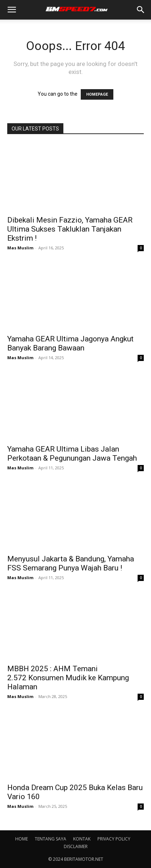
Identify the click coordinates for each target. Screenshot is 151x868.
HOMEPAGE (97, 94)
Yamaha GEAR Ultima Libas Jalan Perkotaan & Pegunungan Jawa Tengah (72, 454)
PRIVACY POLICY (114, 839)
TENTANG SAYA (51, 839)
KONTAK (82, 839)
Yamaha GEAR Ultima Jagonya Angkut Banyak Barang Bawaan (70, 343)
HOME (22, 839)
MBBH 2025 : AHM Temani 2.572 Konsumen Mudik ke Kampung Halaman (68, 678)
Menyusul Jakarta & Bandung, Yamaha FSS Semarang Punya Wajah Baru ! (71, 563)
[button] (12, 10)
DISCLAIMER (76, 846)
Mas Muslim (20, 248)
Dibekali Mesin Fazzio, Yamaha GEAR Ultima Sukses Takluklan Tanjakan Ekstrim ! (70, 229)
